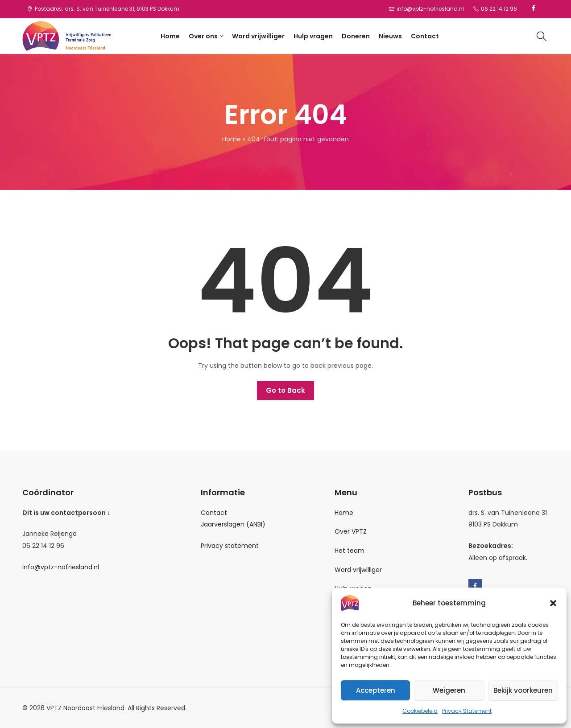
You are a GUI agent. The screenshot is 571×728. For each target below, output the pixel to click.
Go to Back (285, 390)
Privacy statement (230, 546)
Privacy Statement (467, 711)
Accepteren (376, 690)
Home (232, 139)
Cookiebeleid (420, 711)
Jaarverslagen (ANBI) (233, 524)
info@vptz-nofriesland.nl (61, 567)
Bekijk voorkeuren (523, 690)
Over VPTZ (351, 531)
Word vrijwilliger (358, 570)
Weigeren (449, 690)
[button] (553, 603)
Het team (350, 551)
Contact (214, 513)
